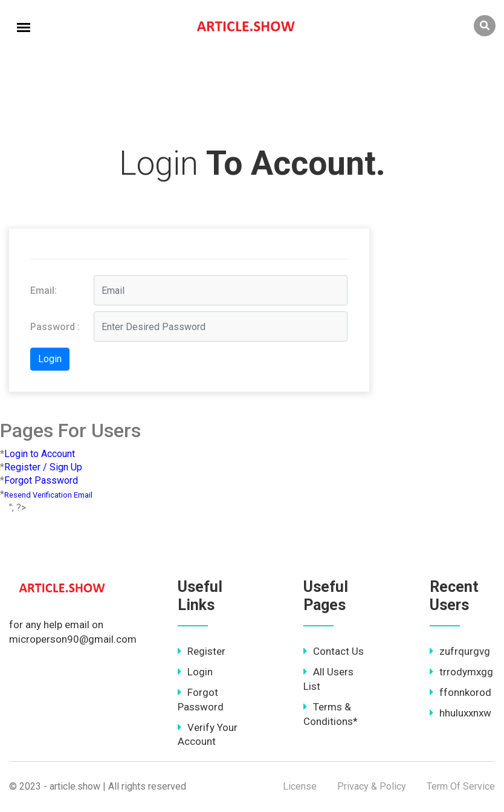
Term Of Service (461, 786)
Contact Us (334, 651)
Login (195, 672)
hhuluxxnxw (460, 713)
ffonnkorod (460, 692)
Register (202, 651)
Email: (44, 291)
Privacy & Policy (372, 786)
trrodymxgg (461, 672)
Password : (55, 327)
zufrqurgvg (460, 651)
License (300, 786)
